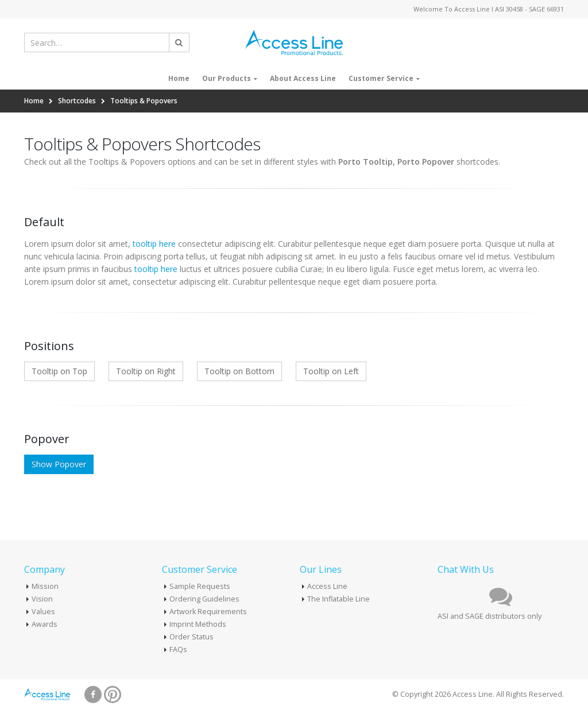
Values (43, 612)
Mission (45, 586)
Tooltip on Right (146, 371)
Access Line (327, 586)
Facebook (93, 695)
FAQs (178, 649)
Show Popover (59, 464)
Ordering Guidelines (204, 599)
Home (179, 78)
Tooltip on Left (331, 371)
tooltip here (154, 244)
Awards (45, 624)
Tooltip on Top (59, 371)
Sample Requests (200, 586)
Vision (42, 599)
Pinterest (113, 695)
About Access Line (303, 78)
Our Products (227, 78)
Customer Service (381, 78)
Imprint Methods (198, 624)
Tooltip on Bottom (239, 371)
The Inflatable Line (339, 599)
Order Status (192, 637)
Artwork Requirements (208, 612)
